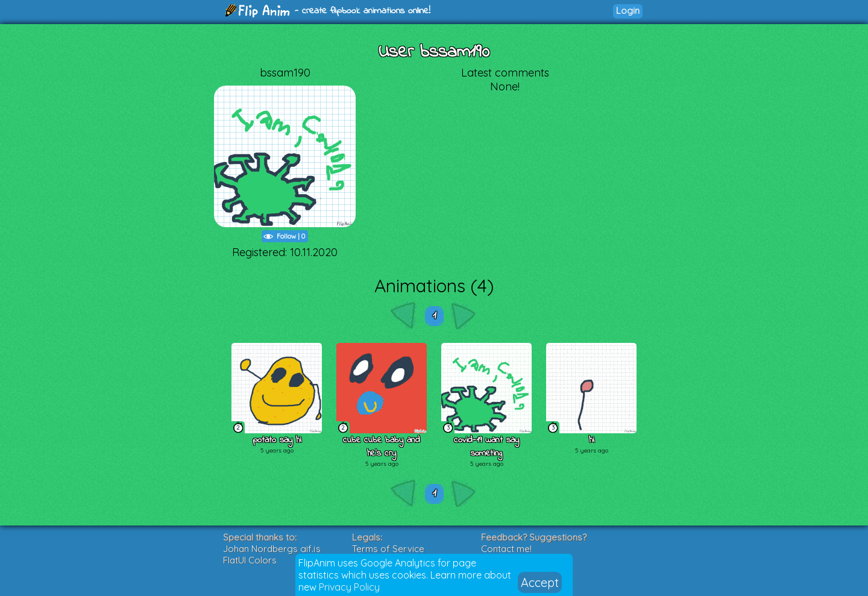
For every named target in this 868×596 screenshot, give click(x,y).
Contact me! (506, 549)
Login (628, 11)
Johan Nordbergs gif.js (272, 549)
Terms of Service (388, 549)
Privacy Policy (349, 587)
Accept (540, 582)
